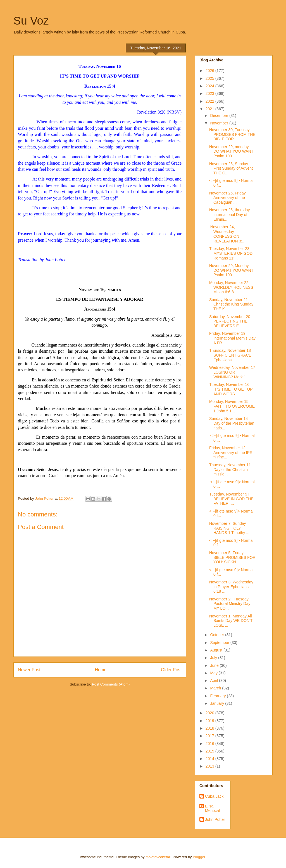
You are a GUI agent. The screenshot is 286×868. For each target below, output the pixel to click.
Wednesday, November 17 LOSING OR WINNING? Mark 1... (232, 372)
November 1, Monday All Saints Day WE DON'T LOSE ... (231, 621)
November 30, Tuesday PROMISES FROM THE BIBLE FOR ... (232, 134)
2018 (210, 728)
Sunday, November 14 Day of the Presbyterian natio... (232, 423)
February (218, 696)
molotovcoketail (158, 857)
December (220, 116)
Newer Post (29, 670)
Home (101, 670)
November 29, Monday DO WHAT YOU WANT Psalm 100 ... (231, 270)
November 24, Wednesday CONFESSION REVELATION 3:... (227, 234)
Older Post (171, 670)
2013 (210, 766)
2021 (210, 109)
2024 (210, 86)
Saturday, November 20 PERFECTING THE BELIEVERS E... (230, 321)
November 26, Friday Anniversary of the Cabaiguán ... (227, 198)
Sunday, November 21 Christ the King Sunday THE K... (231, 304)
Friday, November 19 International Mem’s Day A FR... (232, 338)
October (218, 635)
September (220, 643)
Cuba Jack (214, 796)
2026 (210, 71)
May (214, 673)
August (217, 650)
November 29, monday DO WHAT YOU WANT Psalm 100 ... (231, 152)
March (216, 688)
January (218, 703)
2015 (210, 751)
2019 (210, 721)
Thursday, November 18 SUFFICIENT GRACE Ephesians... (230, 355)
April (214, 681)
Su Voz (31, 21)
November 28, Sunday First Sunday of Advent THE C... (231, 169)
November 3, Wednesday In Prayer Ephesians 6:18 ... (231, 587)
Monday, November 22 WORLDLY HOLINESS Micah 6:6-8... (231, 287)
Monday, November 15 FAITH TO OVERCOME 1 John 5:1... (232, 406)
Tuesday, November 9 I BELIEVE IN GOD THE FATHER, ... (231, 499)
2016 (210, 744)
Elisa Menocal (212, 808)
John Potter (215, 819)
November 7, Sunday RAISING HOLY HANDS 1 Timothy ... (229, 528)
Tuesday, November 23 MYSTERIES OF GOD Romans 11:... (231, 253)
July (214, 658)
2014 (210, 759)
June (215, 665)
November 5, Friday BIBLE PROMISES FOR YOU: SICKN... (232, 557)
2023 (210, 93)
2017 (210, 736)
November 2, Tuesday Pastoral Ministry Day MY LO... (230, 604)
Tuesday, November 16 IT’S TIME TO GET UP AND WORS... (231, 389)
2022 (210, 101)
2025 (210, 78)
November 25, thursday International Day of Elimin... (230, 215)
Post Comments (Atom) (111, 684)
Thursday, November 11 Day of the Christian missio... (230, 470)
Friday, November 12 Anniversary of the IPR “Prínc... (231, 453)
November (220, 123)
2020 (210, 713)
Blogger (199, 857)
